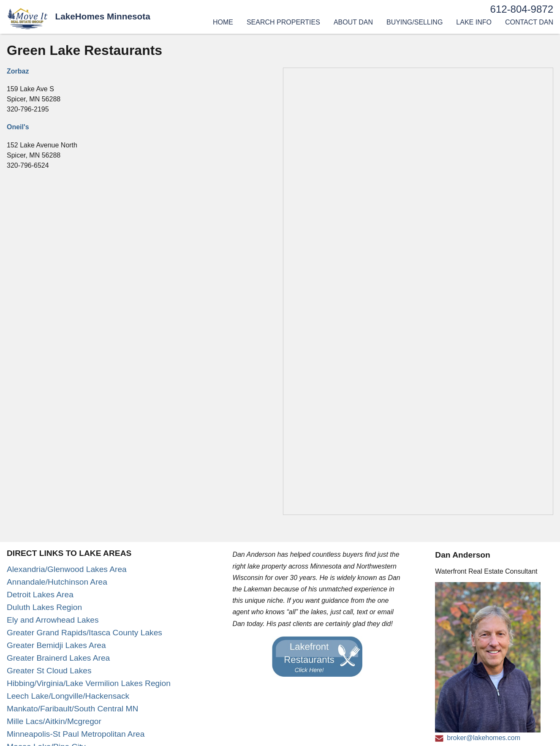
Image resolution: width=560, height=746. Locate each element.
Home (223, 22)
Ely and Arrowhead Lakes (53, 620)
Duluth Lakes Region (44, 607)
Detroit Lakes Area (40, 595)
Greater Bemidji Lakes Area (56, 645)
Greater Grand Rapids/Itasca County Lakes (84, 633)
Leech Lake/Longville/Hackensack (68, 696)
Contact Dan (529, 22)
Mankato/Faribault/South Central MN (72, 709)
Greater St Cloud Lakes (49, 671)
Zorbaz (18, 71)
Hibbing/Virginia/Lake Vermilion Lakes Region (89, 683)
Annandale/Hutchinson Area (57, 582)
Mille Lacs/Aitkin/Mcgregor (54, 721)
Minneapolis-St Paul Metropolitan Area (76, 734)
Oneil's (18, 127)
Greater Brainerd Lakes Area (58, 658)
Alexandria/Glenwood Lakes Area (67, 569)
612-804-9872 (522, 9)
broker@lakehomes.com (484, 738)
